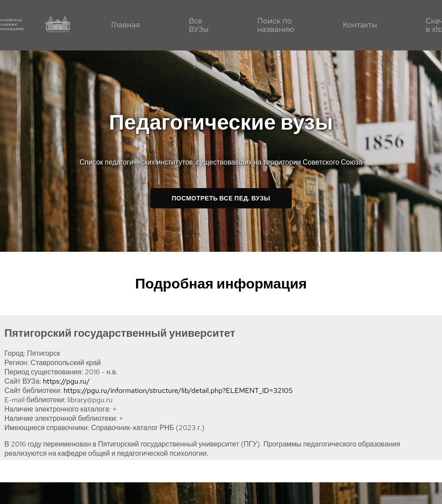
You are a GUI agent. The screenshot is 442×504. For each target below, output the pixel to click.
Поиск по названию (276, 25)
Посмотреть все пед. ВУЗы (221, 198)
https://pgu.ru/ (66, 381)
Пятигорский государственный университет (120, 333)
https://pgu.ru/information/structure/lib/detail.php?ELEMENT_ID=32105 (178, 391)
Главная (126, 25)
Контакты (360, 25)
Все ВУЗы (199, 25)
